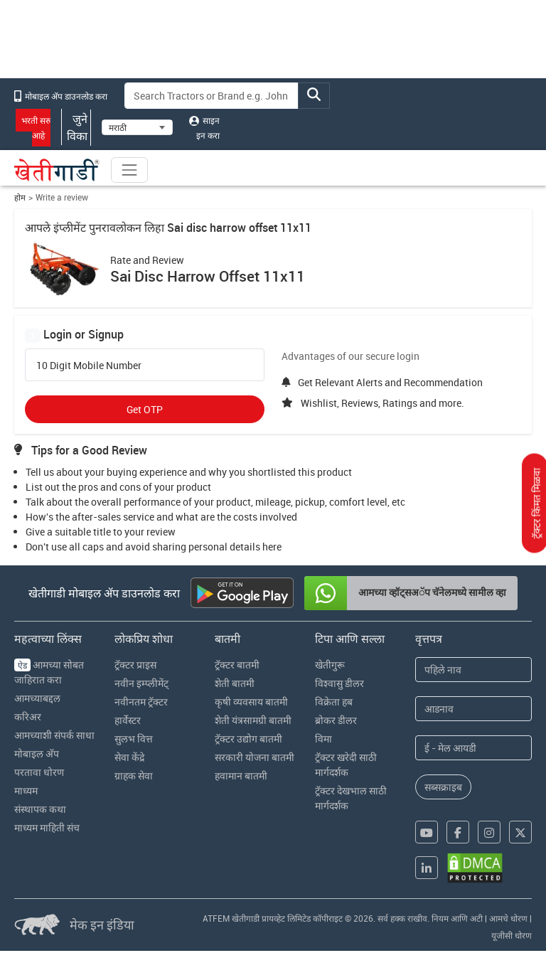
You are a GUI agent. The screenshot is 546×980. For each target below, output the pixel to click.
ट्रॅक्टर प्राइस (135, 665)
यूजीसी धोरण (512, 935)
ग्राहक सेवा (134, 776)
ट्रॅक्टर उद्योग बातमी (248, 739)
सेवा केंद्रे (129, 757)
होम (20, 197)
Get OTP (145, 409)
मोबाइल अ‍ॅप (37, 753)
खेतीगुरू (330, 665)
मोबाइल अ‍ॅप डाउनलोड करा (61, 96)
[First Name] (473, 670)
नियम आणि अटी (457, 918)
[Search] (212, 96)
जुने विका (76, 127)
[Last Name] (473, 709)
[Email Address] (473, 748)
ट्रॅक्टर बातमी (237, 665)
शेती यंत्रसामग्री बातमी (253, 720)
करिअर (28, 717)
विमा (323, 739)
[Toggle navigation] (129, 170)
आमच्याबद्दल (37, 698)
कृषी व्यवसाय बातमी (251, 702)
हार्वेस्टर (128, 720)
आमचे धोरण (508, 918)
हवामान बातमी (241, 776)
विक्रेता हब (334, 702)
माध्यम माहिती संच (47, 827)
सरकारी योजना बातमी (255, 757)
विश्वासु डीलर (339, 683)
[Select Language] (137, 127)
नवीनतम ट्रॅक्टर (141, 702)
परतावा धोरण (39, 772)
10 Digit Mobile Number (89, 366)
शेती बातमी (235, 683)
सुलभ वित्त (134, 739)
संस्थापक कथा (40, 809)
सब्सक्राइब (443, 787)
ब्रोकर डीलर (336, 720)
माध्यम (26, 790)
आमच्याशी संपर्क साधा (54, 735)
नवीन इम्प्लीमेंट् (141, 683)
